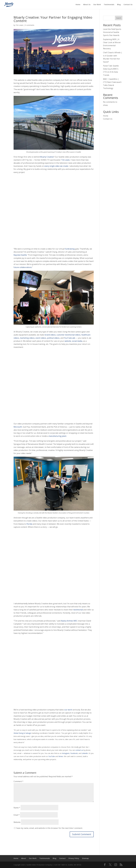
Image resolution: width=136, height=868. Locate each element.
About (24, 858)
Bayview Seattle (20, 255)
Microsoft (18, 427)
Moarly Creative (47, 157)
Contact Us (128, 5)
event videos (41, 338)
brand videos (50, 335)
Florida (29, 524)
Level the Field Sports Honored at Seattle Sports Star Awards (112, 32)
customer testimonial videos (69, 335)
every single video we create (56, 166)
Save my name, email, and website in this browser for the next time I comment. (49, 828)
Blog (119, 5)
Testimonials (109, 5)
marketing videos (27, 338)
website (68, 341)
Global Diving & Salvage (22, 733)
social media (77, 341)
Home (78, 5)
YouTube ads (70, 338)
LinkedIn (85, 753)
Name (17, 808)
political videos (53, 338)
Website (17, 822)
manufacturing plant (58, 436)
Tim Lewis (19, 25)
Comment (18, 781)
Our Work (97, 5)
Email (17, 815)
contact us (79, 750)
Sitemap (85, 858)
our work (68, 710)
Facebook (74, 753)
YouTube (52, 756)
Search (119, 18)
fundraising (70, 249)
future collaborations (23, 267)
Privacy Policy (74, 858)
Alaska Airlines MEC (69, 621)
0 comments (30, 25)
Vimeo (61, 756)
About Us (87, 5)
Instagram (66, 753)
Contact (62, 858)
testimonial (78, 610)
